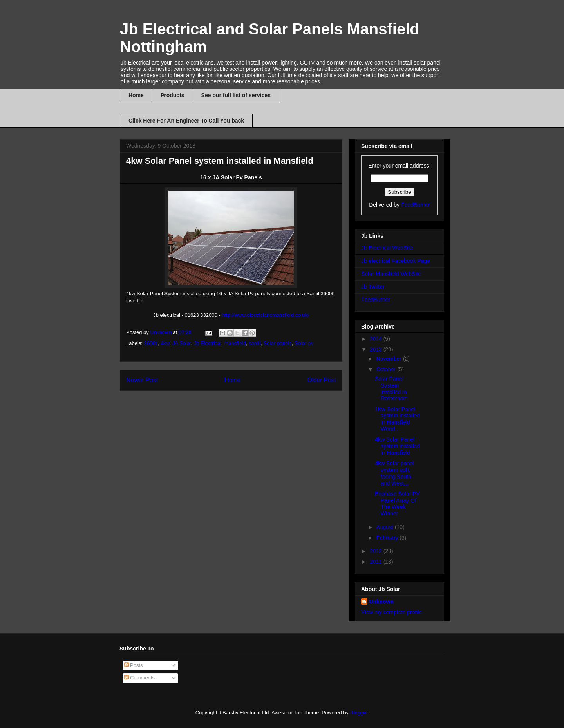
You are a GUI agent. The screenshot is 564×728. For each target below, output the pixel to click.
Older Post (322, 380)
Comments (139, 678)
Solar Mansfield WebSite (391, 274)
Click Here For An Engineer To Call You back (186, 121)
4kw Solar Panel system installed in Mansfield (397, 446)
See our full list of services (236, 95)
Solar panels (278, 343)
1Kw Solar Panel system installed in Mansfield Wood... (397, 419)
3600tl (151, 343)
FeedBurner (416, 205)
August (385, 527)
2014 (377, 339)
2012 (377, 551)
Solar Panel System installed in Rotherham (391, 388)
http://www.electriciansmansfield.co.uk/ (265, 315)
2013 (377, 349)
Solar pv (304, 343)
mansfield (235, 343)
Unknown (381, 602)
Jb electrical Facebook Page (396, 261)
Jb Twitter (373, 287)
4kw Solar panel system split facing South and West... (394, 473)
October (387, 369)
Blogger (359, 713)
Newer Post (142, 380)
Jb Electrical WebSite (387, 248)
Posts (134, 665)
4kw (165, 343)
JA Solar (182, 343)
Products (173, 95)
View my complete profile (391, 612)
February (388, 538)
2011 (377, 562)
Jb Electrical (208, 343)
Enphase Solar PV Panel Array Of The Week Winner (397, 504)
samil (255, 343)
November (389, 359)
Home (136, 95)
